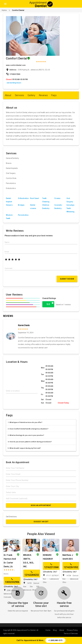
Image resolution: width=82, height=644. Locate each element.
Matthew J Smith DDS (68, 557)
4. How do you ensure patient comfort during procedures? (30, 442)
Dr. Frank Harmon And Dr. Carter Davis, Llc (10, 561)
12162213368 (51, 566)
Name (7, 242)
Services (19, 95)
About (8, 95)
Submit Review (67, 279)
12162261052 (71, 566)
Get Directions (11, 517)
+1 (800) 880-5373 (55, 640)
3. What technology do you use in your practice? (26, 435)
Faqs (54, 95)
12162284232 (32, 574)
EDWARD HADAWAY (48, 557)
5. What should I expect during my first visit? (24, 448)
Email (7, 252)
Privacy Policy (72, 630)
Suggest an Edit (41, 522)
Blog (55, 630)
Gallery (31, 95)
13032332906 (12, 581)
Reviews (43, 95)
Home (4, 10)
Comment (8, 268)
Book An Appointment (41, 505)
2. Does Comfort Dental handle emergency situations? (28, 429)
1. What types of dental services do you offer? (25, 422)
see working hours (14, 83)
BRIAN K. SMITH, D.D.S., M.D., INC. (29, 561)
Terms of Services (71, 633)
